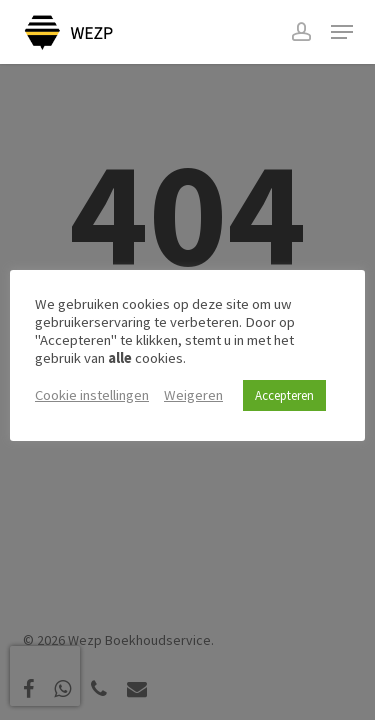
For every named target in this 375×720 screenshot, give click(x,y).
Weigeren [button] (193, 395)
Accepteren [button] (284, 395)
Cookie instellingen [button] (92, 395)
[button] (342, 32)
